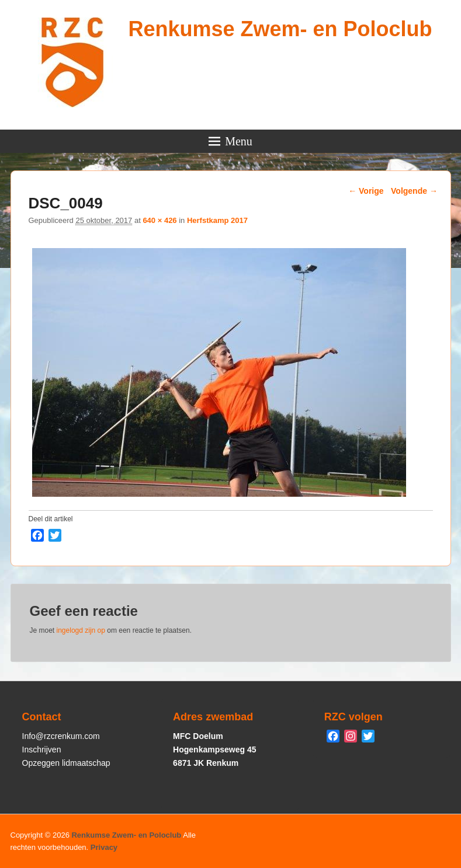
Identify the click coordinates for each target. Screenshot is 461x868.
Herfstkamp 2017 (217, 220)
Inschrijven (42, 750)
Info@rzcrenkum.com (61, 736)
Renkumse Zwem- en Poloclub (280, 29)
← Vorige (366, 191)
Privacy (104, 847)
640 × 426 (160, 220)
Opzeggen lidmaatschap (66, 763)
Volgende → (414, 191)
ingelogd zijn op (81, 630)
